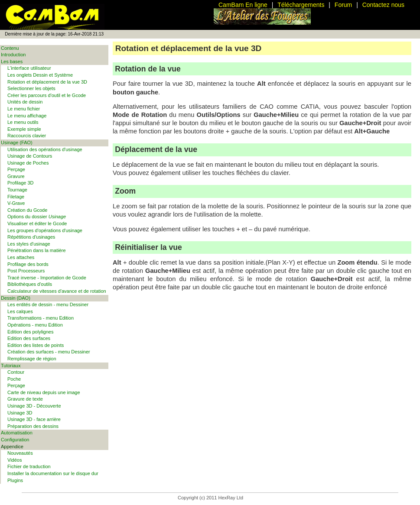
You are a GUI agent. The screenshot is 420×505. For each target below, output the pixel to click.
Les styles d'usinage (29, 244)
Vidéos (15, 460)
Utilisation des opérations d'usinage (45, 149)
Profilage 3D (21, 183)
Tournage (17, 190)
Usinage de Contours (30, 156)
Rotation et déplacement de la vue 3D (47, 82)
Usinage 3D (20, 413)
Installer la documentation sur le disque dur (53, 473)
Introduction (13, 55)
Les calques (20, 311)
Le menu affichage (27, 116)
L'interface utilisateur (29, 68)
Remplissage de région (32, 359)
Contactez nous (383, 5)
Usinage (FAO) (17, 142)
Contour (16, 372)
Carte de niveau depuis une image (44, 392)
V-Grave (16, 203)
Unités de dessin (25, 102)
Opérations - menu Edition (35, 325)
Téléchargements (301, 5)
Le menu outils (23, 122)
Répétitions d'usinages (31, 237)
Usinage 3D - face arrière (34, 419)
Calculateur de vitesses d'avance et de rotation (57, 291)
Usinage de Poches (28, 163)
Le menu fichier (24, 109)
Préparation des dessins (33, 426)
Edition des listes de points (36, 345)
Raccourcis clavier (27, 136)
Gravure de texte (25, 399)
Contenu (10, 48)
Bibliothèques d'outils (30, 284)
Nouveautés (20, 453)
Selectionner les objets (31, 88)
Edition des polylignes (30, 332)
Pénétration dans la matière (37, 250)
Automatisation (17, 433)
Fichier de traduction (29, 466)
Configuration (15, 440)
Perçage (16, 169)
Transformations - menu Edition (41, 318)
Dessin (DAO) (16, 298)
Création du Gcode (27, 210)
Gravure (16, 176)
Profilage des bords (28, 264)
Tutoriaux (11, 366)
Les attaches (21, 257)
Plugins (15, 480)
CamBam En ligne (243, 5)
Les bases (12, 62)
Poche (14, 379)
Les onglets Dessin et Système (40, 75)
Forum (343, 5)
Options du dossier (37, 217)
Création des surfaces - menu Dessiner (49, 352)
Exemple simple (24, 129)
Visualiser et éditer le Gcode (37, 223)
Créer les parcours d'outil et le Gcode (47, 95)
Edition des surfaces (29, 338)
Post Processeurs (26, 271)
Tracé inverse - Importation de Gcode (47, 278)
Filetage (16, 197)
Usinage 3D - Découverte (34, 406)
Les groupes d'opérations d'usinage (45, 230)
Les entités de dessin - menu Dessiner (48, 304)
